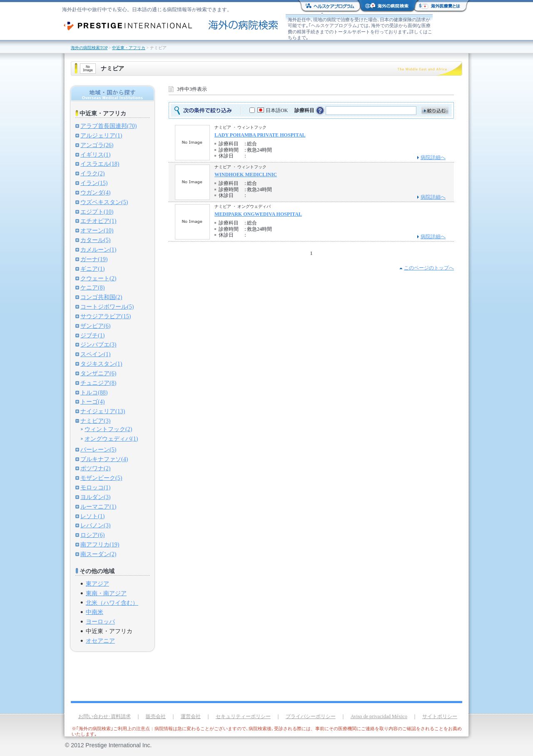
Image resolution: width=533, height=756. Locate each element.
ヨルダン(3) (95, 497)
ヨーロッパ (100, 621)
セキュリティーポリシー (243, 716)
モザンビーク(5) (101, 478)
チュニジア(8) (98, 383)
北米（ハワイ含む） (112, 603)
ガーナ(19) (94, 259)
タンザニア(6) (98, 373)
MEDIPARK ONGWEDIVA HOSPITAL (258, 214)
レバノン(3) (95, 525)
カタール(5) (95, 240)
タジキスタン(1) (101, 364)
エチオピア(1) (98, 221)
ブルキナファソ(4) (104, 459)
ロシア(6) (92, 535)
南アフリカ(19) (100, 544)
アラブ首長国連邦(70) (108, 126)
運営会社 (191, 716)
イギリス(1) (95, 155)
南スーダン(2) (98, 554)
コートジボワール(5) (107, 307)
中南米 (95, 612)
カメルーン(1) (98, 250)
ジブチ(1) (92, 335)
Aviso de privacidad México (379, 716)
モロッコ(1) (95, 487)
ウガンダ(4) (95, 192)
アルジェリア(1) (101, 135)
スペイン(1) (95, 354)
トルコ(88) (94, 392)
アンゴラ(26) (97, 145)
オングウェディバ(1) (111, 439)
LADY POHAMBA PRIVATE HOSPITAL (260, 135)
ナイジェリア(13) (103, 411)
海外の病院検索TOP (89, 48)
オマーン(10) (97, 230)
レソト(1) (92, 516)
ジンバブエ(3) (98, 344)
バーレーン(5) (98, 449)
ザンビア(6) (95, 326)
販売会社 (156, 716)
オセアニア (100, 641)
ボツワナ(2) (95, 468)
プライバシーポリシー (311, 716)
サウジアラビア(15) (106, 316)
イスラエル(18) (100, 164)
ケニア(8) (92, 287)
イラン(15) (94, 183)
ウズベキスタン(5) (104, 202)
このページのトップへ (429, 268)
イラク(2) (92, 173)
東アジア (97, 584)
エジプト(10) (97, 212)
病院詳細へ (433, 157)
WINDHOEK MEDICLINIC (246, 175)
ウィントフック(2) (108, 429)
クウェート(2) (98, 278)
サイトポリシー (440, 716)
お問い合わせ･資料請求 (105, 716)
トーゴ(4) (92, 402)
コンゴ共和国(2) (101, 297)
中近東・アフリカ (129, 48)
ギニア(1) (92, 269)
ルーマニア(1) (98, 506)
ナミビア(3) (95, 421)
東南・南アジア (106, 593)
